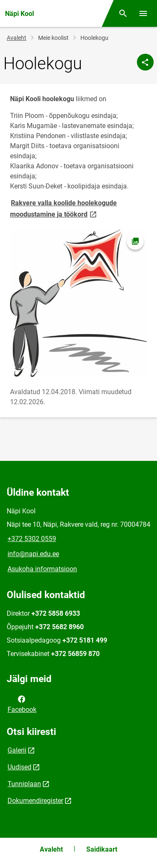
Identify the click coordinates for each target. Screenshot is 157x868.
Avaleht (17, 38)
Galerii (17, 750)
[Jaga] (145, 62)
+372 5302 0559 (32, 539)
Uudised (19, 767)
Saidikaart (102, 849)
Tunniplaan (24, 784)
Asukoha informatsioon (42, 569)
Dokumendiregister (35, 801)
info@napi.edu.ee (33, 554)
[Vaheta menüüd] (143, 13)
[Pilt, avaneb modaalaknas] (78, 303)
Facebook (22, 703)
